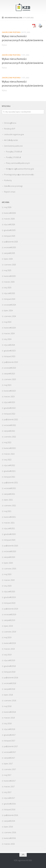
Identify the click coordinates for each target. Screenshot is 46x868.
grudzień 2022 (10, 408)
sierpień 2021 (10, 494)
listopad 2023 (10, 356)
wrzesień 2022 (10, 425)
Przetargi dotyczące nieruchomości (19, 175)
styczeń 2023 (10, 402)
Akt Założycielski (11, 140)
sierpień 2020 (10, 557)
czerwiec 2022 (10, 437)
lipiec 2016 (8, 827)
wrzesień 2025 (10, 247)
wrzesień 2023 (10, 368)
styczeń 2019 (10, 660)
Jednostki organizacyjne (14, 134)
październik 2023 (11, 362)
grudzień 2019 (10, 597)
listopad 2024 (10, 299)
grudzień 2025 (10, 230)
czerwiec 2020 (10, 569)
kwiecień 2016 (10, 838)
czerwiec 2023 (10, 379)
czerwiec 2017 (10, 769)
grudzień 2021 (10, 471)
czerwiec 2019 (10, 632)
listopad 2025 (10, 236)
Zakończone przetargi (11, 32)
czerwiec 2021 (10, 505)
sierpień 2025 (10, 253)
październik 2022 (11, 419)
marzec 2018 (9, 718)
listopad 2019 (10, 603)
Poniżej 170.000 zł (13, 157)
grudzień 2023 (10, 351)
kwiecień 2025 (10, 276)
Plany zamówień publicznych (18, 163)
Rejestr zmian (10, 192)
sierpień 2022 (10, 431)
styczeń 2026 (10, 224)
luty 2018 (8, 723)
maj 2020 (8, 574)
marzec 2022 (9, 454)
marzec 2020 (9, 580)
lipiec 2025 (8, 259)
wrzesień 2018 (10, 683)
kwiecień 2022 (10, 448)
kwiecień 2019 (10, 643)
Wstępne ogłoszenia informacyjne (20, 169)
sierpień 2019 (10, 620)
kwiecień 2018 (10, 712)
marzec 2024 (9, 333)
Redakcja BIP (10, 129)
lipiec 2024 (8, 310)
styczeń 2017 (10, 798)
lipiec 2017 (8, 764)
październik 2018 (11, 678)
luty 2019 (8, 655)
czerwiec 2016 (10, 832)
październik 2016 (11, 815)
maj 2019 (8, 637)
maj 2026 (8, 207)
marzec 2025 (9, 282)
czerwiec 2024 (10, 316)
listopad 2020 (10, 540)
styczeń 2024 (10, 345)
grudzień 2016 (10, 804)
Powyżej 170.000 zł (14, 152)
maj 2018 (8, 706)
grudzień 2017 (10, 735)
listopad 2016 (10, 809)
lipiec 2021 (8, 500)
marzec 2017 (9, 786)
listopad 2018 (10, 672)
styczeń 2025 (10, 293)
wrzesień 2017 (10, 752)
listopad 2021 (10, 477)
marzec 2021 (9, 523)
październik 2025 (11, 242)
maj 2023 (8, 385)
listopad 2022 (10, 414)
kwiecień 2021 (10, 517)
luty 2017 (8, 792)
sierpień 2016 (10, 821)
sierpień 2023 (10, 374)
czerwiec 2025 (10, 265)
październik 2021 (11, 483)
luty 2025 (8, 288)
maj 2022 (8, 442)
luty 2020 (8, 586)
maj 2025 (8, 270)
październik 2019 (11, 609)
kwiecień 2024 (10, 328)
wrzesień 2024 (10, 305)
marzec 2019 (9, 649)
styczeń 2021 (10, 528)
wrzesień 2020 (10, 551)
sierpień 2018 (10, 689)
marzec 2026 (9, 219)
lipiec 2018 (8, 695)
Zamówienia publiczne (13, 146)
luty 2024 (8, 339)
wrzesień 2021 (10, 488)
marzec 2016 (9, 844)
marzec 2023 (9, 396)
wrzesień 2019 (10, 614)
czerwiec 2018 (10, 700)
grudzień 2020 (10, 534)
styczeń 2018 (10, 729)
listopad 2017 (10, 741)
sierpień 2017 (10, 758)
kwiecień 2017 (10, 781)
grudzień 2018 (10, 666)
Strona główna (10, 123)
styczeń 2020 (10, 591)
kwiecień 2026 (10, 213)
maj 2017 (8, 775)
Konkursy (8, 180)
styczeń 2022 (10, 465)
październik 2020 (11, 546)
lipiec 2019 (8, 626)
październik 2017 (11, 746)
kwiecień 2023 (10, 391)
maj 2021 (8, 511)
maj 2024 (8, 322)
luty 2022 (8, 460)
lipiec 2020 (8, 563)
